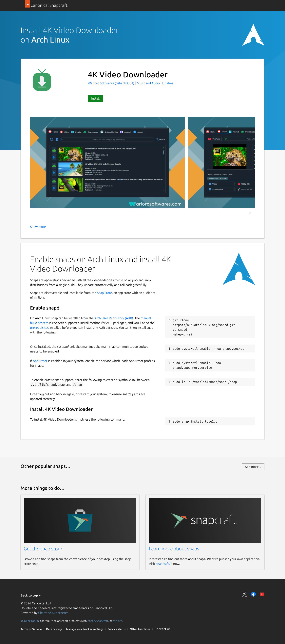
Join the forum (30, 621)
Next (250, 213)
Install (95, 98)
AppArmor (40, 361)
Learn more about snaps (174, 549)
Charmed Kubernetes (53, 613)
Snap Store (104, 293)
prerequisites (39, 328)
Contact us (162, 629)
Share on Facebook (253, 594)
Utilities (168, 83)
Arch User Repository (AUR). (114, 318)
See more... (253, 467)
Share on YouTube (262, 594)
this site (117, 621)
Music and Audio (148, 83)
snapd (92, 621)
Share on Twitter (245, 594)
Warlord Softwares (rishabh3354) (111, 83)
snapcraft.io (164, 564)
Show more (38, 227)
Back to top (31, 595)
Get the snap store (43, 549)
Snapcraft (102, 621)
